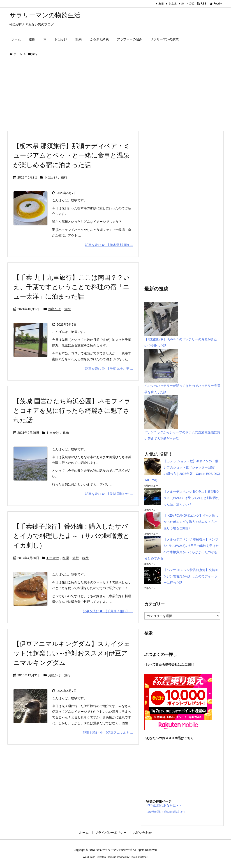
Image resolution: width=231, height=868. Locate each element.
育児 (192, 4)
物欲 (85, 558)
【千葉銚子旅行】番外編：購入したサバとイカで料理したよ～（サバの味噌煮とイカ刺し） (71, 536)
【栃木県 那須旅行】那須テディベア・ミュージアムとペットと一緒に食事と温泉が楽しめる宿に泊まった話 (72, 155)
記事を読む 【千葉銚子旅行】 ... (108, 611)
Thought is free (138, 857)
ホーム (18, 54)
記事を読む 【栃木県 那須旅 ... (109, 245)
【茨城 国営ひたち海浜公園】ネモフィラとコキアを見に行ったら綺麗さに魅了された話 (72, 411)
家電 (161, 4)
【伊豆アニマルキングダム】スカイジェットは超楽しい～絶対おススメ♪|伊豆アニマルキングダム (72, 653)
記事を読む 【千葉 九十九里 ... (109, 369)
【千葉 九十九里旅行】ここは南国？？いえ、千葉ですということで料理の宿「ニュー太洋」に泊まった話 (72, 287)
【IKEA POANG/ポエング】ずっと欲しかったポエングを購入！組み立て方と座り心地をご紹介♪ (191, 522)
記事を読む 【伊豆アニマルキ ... (108, 733)
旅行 (64, 177)
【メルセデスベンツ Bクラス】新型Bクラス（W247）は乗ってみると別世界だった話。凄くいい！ (191, 498)
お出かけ (51, 177)
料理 (66, 558)
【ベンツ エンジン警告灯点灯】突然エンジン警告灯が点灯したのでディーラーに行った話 (191, 576)
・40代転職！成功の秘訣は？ (165, 812)
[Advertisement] (115, 95)
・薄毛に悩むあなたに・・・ (165, 805)
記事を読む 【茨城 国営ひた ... (109, 494)
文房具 (173, 4)
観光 (66, 433)
